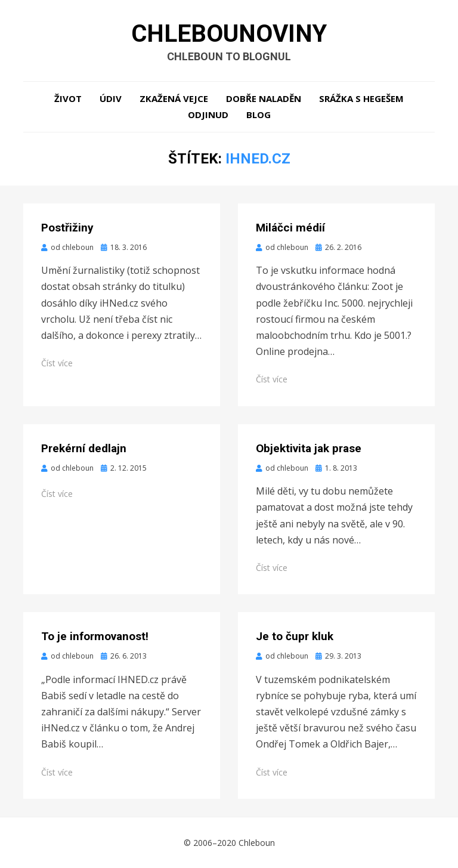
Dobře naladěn (264, 98)
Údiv (111, 98)
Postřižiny (67, 228)
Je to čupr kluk (295, 636)
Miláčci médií (290, 228)
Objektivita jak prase (309, 448)
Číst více (57, 363)
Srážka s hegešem (361, 98)
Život (68, 98)
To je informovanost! (95, 636)
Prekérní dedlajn (84, 448)
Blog (259, 115)
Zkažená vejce (174, 98)
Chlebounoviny (229, 33)
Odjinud (208, 115)
